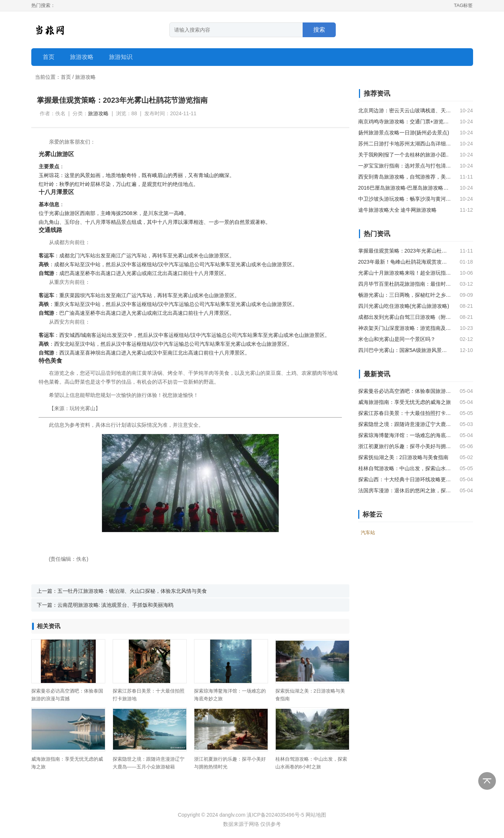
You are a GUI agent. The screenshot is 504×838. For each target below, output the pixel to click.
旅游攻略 (85, 77)
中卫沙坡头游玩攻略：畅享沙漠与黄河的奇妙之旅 (405, 199)
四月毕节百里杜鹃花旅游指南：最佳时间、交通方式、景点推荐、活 (405, 284)
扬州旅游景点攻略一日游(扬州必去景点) (404, 133)
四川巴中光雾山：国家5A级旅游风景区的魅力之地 (405, 350)
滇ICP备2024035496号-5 (275, 815)
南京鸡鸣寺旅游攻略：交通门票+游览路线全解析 (405, 122)
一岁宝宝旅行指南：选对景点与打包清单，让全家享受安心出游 (405, 166)
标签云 (373, 514)
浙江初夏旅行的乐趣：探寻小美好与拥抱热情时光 (405, 446)
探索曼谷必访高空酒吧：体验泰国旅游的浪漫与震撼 (405, 391)
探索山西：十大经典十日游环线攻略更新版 (405, 479)
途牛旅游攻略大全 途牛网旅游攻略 (398, 210)
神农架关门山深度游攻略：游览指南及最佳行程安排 (405, 328)
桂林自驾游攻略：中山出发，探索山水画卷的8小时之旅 (405, 468)
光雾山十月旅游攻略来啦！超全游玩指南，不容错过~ (405, 273)
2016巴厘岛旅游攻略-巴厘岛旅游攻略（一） (405, 188)
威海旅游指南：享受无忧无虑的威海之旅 (405, 402)
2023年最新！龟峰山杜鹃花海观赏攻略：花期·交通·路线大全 (405, 262)
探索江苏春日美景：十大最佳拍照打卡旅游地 (405, 413)
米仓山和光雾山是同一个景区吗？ (397, 339)
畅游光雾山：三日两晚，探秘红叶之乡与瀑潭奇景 (405, 295)
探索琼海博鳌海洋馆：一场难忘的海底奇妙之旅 (405, 435)
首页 (49, 57)
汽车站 (88, 256)
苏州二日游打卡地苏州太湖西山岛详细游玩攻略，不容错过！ (405, 144)
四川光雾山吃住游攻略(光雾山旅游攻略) (404, 306)
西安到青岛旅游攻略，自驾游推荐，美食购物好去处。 (405, 177)
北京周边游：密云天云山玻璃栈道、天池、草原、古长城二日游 (405, 110)
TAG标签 (464, 5)
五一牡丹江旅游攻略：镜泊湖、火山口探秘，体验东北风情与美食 (132, 591)
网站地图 (316, 815)
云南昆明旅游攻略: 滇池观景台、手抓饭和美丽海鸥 (116, 605)
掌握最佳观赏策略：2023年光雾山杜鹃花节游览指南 (405, 251)
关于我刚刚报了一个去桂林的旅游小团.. (403, 155)
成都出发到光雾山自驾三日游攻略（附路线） (405, 317)
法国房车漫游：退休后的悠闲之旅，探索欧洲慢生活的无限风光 (405, 490)
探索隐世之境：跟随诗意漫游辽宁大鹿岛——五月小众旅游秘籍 (405, 424)
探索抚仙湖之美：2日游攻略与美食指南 (403, 457)
